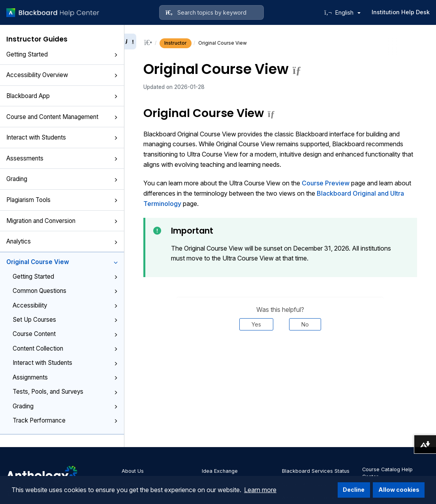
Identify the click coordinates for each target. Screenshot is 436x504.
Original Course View (62, 262)
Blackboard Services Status (316, 471)
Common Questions (65, 291)
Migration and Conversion (62, 221)
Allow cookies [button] (399, 490)
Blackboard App (62, 96)
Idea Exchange (220, 471)
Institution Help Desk (401, 12)
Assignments (65, 377)
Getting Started (62, 54)
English (348, 12)
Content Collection (65, 348)
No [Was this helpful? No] (305, 324)
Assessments (62, 158)
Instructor (176, 43)
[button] (116, 55)
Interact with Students (62, 137)
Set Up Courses (65, 320)
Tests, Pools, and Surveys (65, 392)
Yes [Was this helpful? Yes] (256, 324)
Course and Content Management (62, 117)
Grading (62, 179)
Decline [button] (354, 490)
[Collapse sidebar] (130, 42)
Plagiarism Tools (62, 200)
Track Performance (65, 420)
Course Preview (326, 183)
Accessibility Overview (62, 75)
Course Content (65, 334)
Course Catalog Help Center (387, 473)
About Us (133, 471)
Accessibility (65, 305)
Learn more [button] (260, 490)
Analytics (62, 241)
